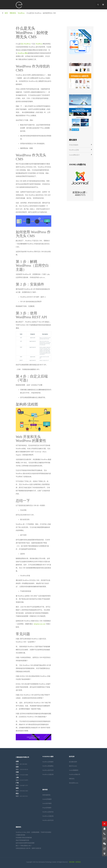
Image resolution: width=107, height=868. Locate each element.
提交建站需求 (73, 762)
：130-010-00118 (22, 769)
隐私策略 (72, 862)
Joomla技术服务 (47, 803)
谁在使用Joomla (74, 783)
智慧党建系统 (46, 795)
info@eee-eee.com (39, 624)
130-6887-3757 (22, 785)
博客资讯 (13, 13)
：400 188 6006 (21, 764)
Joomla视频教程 (74, 770)
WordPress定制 (74, 150)
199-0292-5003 (22, 791)
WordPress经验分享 (75, 774)
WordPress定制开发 (48, 812)
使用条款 (78, 862)
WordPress (21, 13)
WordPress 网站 (23, 53)
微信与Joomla (73, 766)
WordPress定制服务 (48, 762)
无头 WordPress (26, 44)
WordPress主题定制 (48, 774)
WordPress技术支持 (48, 770)
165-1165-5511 (22, 796)
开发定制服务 (74, 145)
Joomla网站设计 (74, 155)
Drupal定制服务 (47, 808)
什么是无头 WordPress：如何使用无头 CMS (32, 33)
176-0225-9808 (22, 775)
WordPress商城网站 (48, 766)
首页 (6, 13)
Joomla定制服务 (47, 799)
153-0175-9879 (22, 780)
